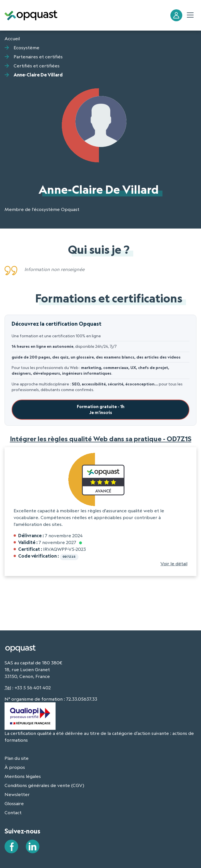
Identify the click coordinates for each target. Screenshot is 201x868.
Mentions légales (23, 776)
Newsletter (17, 794)
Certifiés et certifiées (37, 66)
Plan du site (17, 758)
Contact (13, 812)
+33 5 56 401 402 (33, 687)
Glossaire (14, 803)
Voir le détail (174, 563)
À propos (15, 767)
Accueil (12, 39)
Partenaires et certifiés (38, 57)
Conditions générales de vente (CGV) (44, 785)
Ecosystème (27, 48)
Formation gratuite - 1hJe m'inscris (101, 410)
